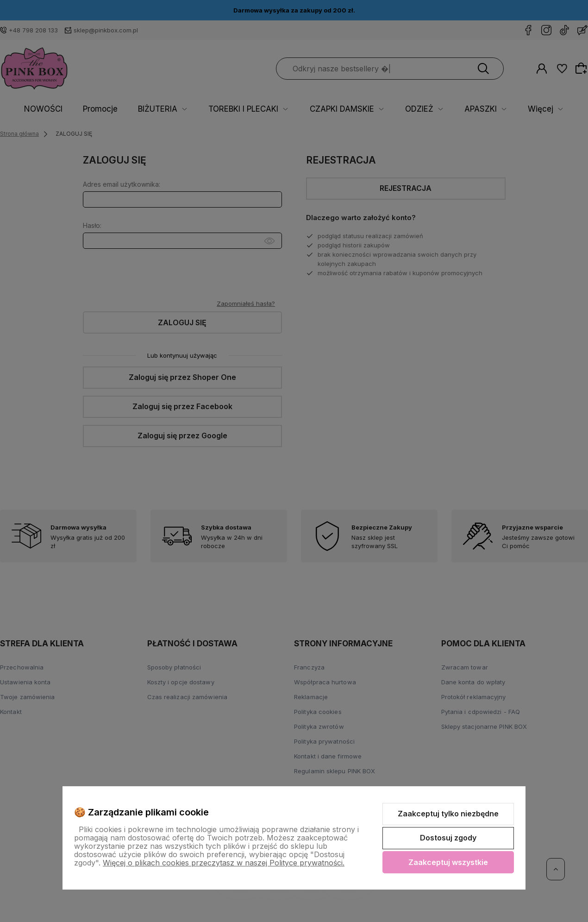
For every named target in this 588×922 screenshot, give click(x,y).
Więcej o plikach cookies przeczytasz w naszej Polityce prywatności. (224, 863)
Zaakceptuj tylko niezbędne (448, 814)
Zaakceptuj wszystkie (448, 862)
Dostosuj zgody (448, 838)
